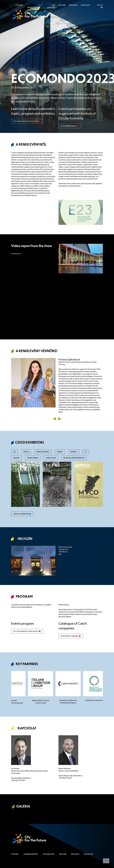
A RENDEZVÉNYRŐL (34, 6)
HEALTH (26, 452)
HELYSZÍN (62, 5)
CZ (101, 5)
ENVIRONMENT (33, 458)
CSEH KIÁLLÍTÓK (51, 6)
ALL (15, 452)
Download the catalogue (71, 636)
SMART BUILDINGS (43, 452)
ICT (86, 452)
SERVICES (17, 458)
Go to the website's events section (27, 631)
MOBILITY (74, 452)
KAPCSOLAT (85, 5)
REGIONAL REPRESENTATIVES (74, 458)
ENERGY (60, 452)
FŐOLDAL (19, 5)
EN (98, 5)
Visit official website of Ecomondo (27, 121)
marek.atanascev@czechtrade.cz (71, 776)
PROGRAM (73, 5)
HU (102, 7)
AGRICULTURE (51, 458)
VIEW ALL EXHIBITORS (22, 514)
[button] (54, 419)
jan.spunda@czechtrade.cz (21, 778)
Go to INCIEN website (70, 126)
